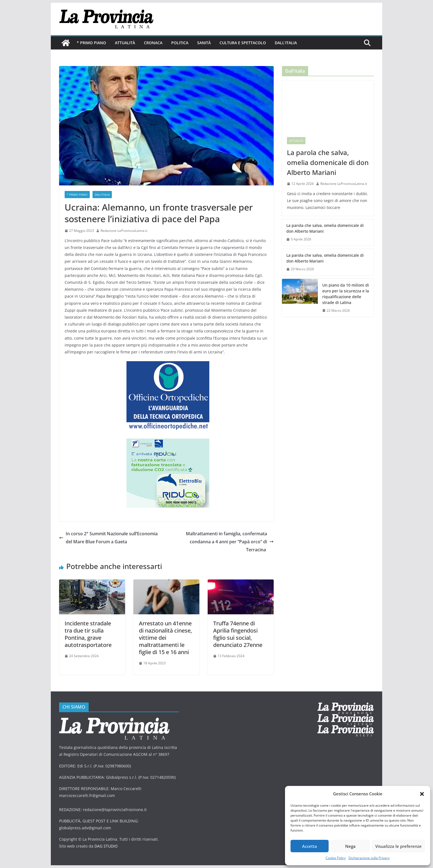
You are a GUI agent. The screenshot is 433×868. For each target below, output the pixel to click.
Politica (180, 43)
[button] (422, 794)
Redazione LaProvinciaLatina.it (124, 231)
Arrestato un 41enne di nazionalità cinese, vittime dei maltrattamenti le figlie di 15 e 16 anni (165, 638)
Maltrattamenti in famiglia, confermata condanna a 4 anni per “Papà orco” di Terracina (230, 542)
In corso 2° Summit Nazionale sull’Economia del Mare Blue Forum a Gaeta (108, 538)
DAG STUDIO (106, 846)
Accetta (310, 846)
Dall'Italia (102, 195)
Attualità (125, 43)
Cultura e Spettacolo (243, 43)
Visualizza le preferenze (398, 846)
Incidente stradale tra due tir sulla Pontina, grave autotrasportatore (88, 634)
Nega (350, 846)
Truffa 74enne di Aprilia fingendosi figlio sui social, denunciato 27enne (238, 634)
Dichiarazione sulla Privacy (369, 858)
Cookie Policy (336, 858)
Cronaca (153, 43)
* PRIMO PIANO (91, 43)
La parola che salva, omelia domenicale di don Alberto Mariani (328, 162)
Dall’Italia (286, 43)
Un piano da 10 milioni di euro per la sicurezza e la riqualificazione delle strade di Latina (346, 294)
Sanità (204, 43)
